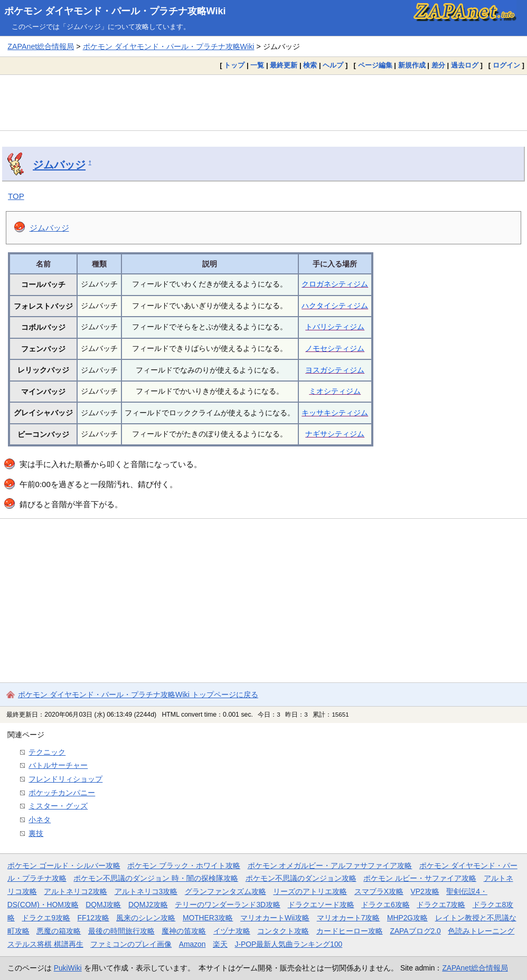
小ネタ (40, 820)
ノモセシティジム (335, 348)
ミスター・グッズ (58, 806)
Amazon (192, 944)
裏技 (36, 833)
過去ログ (465, 65)
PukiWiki (68, 968)
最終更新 (284, 65)
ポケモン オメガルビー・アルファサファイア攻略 (330, 865)
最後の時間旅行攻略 (121, 931)
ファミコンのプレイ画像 (131, 944)
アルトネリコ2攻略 (76, 891)
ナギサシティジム (335, 434)
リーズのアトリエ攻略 (310, 891)
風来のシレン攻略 (146, 918)
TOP (16, 196)
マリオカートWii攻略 (275, 918)
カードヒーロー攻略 (350, 931)
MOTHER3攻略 (208, 918)
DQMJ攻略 (103, 905)
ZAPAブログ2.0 (415, 931)
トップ (234, 65)
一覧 (257, 65)
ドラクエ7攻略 (441, 905)
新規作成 (412, 65)
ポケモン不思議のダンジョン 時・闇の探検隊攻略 (156, 878)
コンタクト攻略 (283, 931)
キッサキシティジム (335, 413)
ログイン (506, 65)
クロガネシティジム (335, 284)
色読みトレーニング (481, 931)
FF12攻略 (93, 918)
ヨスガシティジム (335, 370)
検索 (310, 65)
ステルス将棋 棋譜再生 (45, 944)
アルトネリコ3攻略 (146, 891)
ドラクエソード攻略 (321, 905)
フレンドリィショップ (65, 779)
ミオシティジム (335, 391)
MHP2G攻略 (407, 918)
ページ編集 (375, 65)
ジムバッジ (59, 165)
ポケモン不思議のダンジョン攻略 (301, 878)
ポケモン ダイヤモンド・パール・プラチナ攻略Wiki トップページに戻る (138, 694)
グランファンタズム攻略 (225, 891)
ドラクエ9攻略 (46, 918)
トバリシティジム (335, 327)
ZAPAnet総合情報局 (41, 46)
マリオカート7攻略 (349, 918)
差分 (438, 65)
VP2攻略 (425, 891)
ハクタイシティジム (335, 306)
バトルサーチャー (58, 765)
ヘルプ (333, 65)
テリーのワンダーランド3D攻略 (228, 905)
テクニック (47, 752)
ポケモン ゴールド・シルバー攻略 (64, 865)
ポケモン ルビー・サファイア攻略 (420, 878)
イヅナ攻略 (232, 931)
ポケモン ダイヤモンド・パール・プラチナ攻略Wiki (115, 11)
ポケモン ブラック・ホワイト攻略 (184, 865)
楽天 (220, 944)
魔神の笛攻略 (184, 931)
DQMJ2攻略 (148, 905)
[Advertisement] (263, 102)
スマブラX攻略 (379, 891)
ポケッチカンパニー (62, 793)
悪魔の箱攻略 (59, 931)
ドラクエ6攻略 (385, 905)
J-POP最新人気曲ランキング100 (288, 944)
